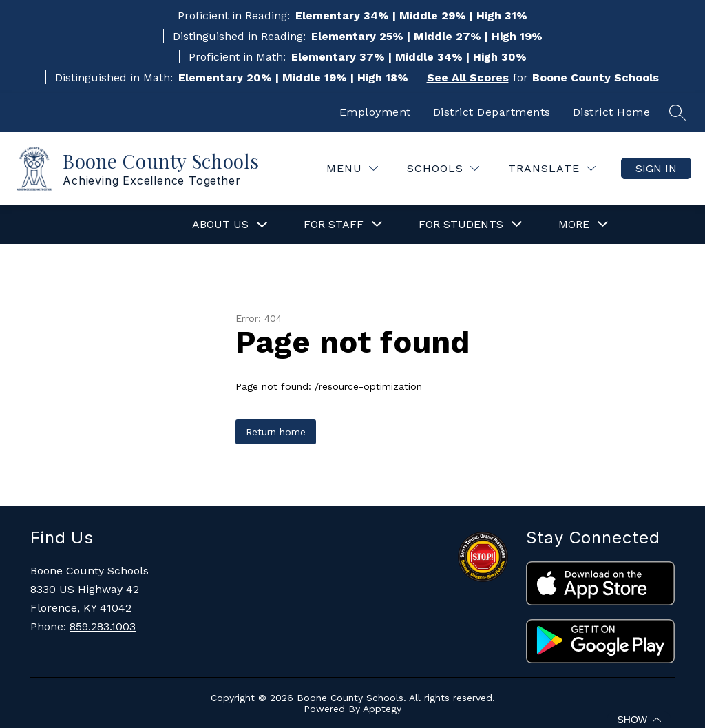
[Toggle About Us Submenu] (262, 225)
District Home (612, 112)
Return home (276, 432)
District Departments (492, 112)
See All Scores (468, 77)
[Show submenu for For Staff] (334, 225)
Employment (375, 112)
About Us (220, 224)
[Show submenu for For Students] (461, 225)
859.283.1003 (103, 626)
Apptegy (382, 709)
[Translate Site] (552, 168)
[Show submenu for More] (574, 225)
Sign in (656, 168)
